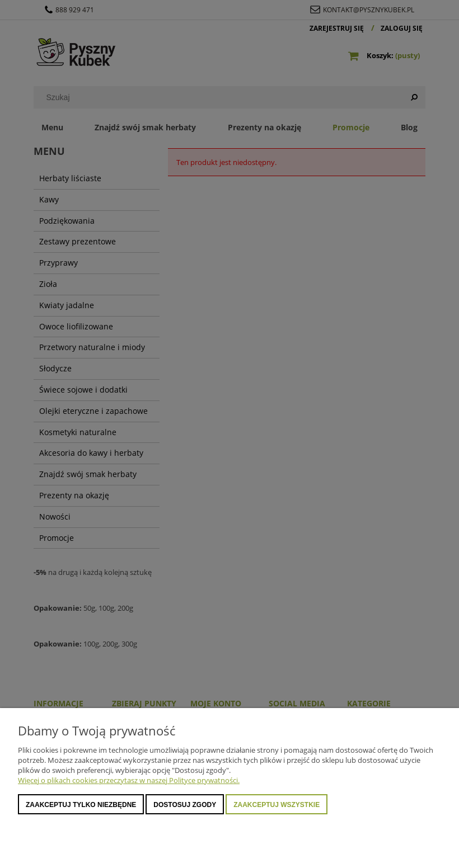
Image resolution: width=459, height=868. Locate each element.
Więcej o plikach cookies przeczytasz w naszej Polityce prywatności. (129, 780)
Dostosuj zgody (185, 805)
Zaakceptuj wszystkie (277, 805)
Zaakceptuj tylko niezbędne (81, 805)
